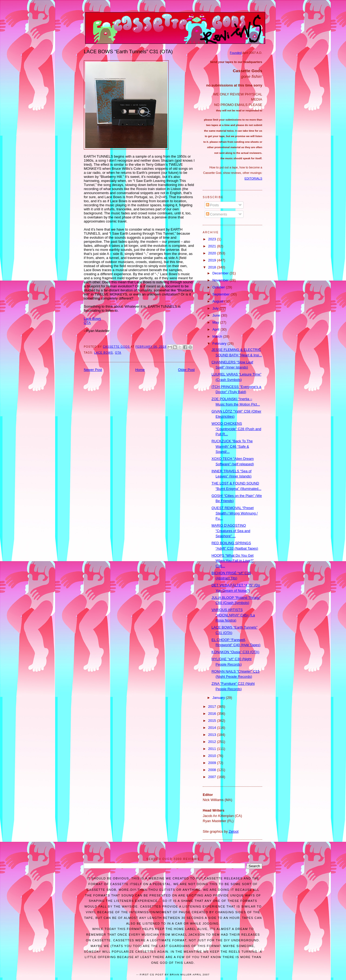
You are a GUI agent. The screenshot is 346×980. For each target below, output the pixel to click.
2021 (213, 246)
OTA (87, 323)
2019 (213, 260)
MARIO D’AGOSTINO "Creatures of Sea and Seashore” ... (231, 531)
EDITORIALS (253, 178)
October (219, 287)
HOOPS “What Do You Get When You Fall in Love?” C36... (232, 561)
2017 (213, 707)
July (216, 308)
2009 (213, 763)
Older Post (186, 370)
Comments (217, 214)
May (216, 322)
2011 (213, 749)
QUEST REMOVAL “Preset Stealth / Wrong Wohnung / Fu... (234, 513)
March (218, 336)
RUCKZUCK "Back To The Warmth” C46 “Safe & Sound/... (232, 446)
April (217, 329)
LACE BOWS (104, 353)
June (217, 315)
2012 (213, 742)
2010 (213, 756)
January (219, 698)
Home (140, 370)
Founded (236, 53)
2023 (213, 239)
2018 (213, 267)
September (222, 294)
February (220, 343)
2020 (213, 253)
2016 (213, 714)
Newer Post (93, 370)
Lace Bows (92, 319)
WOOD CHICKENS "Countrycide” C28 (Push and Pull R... (236, 429)
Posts (212, 205)
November (221, 280)
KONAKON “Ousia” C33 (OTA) (235, 652)
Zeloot (234, 831)
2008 (213, 770)
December (221, 273)
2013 (213, 735)
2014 (213, 728)
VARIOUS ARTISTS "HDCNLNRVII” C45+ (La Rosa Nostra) (233, 615)
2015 (213, 721)
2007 (213, 777)
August (218, 301)
